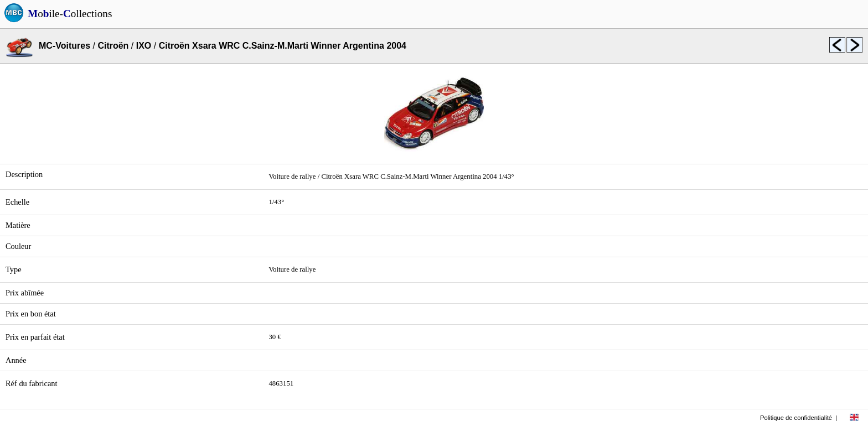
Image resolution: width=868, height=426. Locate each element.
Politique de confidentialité (796, 418)
